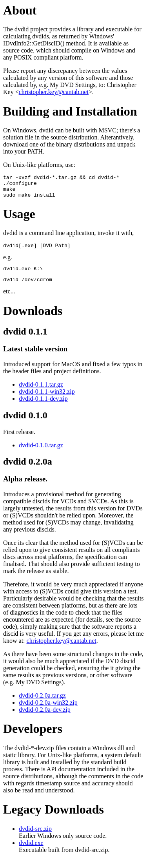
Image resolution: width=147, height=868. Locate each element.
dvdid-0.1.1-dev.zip (43, 407)
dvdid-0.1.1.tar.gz (41, 393)
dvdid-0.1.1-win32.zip (47, 400)
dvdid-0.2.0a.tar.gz (42, 704)
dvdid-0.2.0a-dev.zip (45, 718)
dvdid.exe (31, 851)
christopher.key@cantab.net (54, 92)
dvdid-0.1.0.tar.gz (41, 453)
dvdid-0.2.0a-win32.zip (48, 711)
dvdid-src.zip (35, 837)
